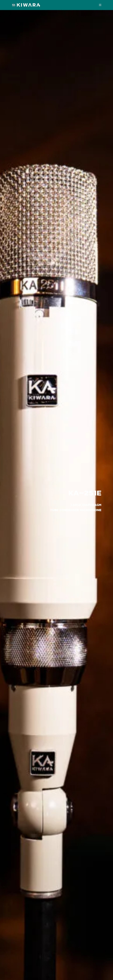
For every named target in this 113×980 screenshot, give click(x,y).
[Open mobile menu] (100, 5)
